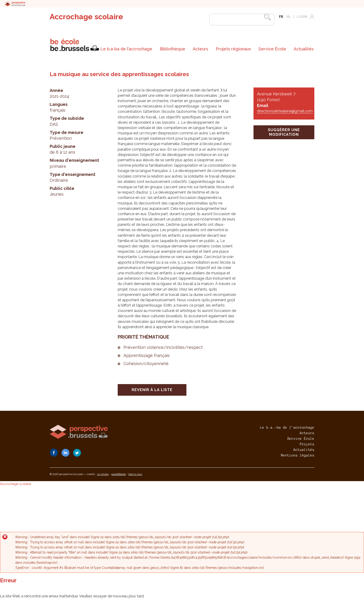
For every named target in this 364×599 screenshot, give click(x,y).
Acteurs (200, 49)
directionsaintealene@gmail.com (285, 111)
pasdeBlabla (119, 474)
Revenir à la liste (152, 390)
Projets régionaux (233, 49)
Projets (307, 444)
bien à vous (135, 474)
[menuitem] (126, 49)
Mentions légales (298, 455)
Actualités (304, 49)
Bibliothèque (172, 49)
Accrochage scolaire (86, 17)
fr (281, 17)
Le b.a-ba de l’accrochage (126, 49)
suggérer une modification (284, 132)
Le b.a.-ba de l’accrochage (287, 427)
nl (289, 17)
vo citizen (103, 474)
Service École (272, 49)
